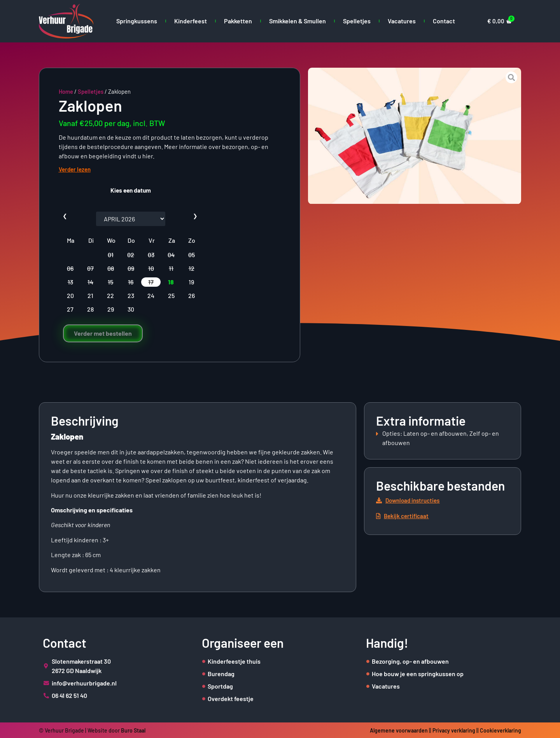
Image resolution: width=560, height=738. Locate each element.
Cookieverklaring (500, 730)
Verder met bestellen (103, 333)
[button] (412, 500)
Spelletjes (357, 21)
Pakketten (238, 21)
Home (66, 91)
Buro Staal (133, 730)
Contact (444, 21)
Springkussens (137, 21)
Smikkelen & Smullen (297, 21)
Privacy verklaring (454, 730)
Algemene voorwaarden (399, 730)
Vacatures (402, 21)
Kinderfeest (191, 21)
